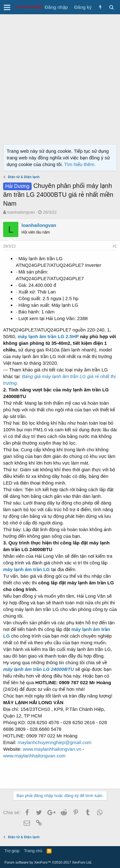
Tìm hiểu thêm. (80, 164)
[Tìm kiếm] (111, 7)
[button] (7, 7)
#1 (115, 246)
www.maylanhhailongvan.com (34, 756)
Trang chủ (33, 851)
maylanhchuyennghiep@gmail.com (55, 742)
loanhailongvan (21, 212)
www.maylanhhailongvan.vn (52, 749)
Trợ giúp (12, 851)
